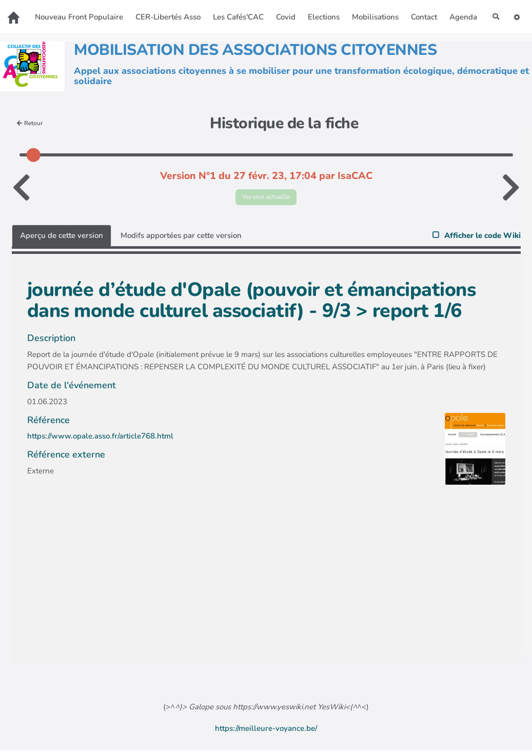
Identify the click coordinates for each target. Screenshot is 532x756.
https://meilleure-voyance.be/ (266, 734)
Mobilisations (393, 11)
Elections (341, 11)
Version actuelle (266, 202)
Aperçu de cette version (62, 242)
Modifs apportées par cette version (181, 242)
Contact (441, 11)
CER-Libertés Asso (185, 11)
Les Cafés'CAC (256, 11)
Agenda (253, 26)
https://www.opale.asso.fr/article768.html (100, 443)
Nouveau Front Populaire (96, 11)
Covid (303, 11)
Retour (32, 127)
